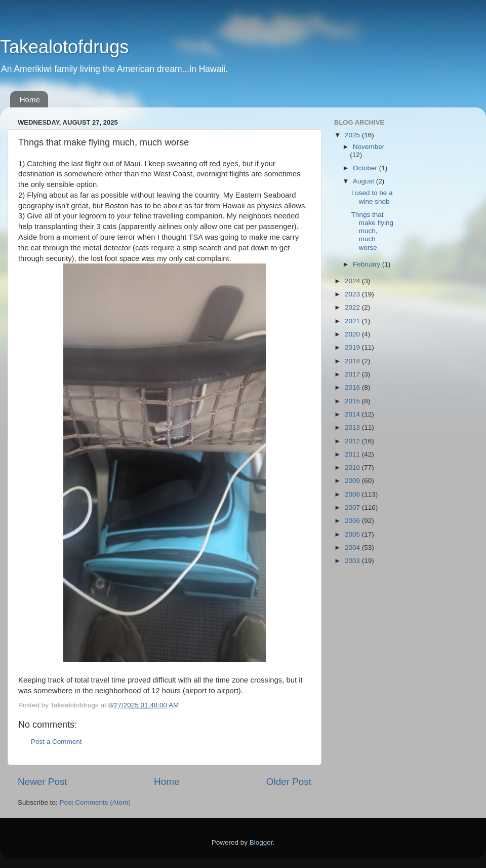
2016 (353, 387)
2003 (353, 561)
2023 (353, 294)
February (368, 264)
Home (30, 100)
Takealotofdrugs (64, 47)
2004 (353, 548)
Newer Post (43, 782)
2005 (353, 534)
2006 (353, 521)
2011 (353, 454)
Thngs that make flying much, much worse (372, 231)
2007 (353, 507)
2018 (353, 361)
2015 (353, 401)
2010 (353, 467)
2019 (353, 347)
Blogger (261, 842)
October (366, 168)
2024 (353, 281)
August (364, 181)
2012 (353, 441)
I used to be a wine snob (372, 197)
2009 (353, 481)
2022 (353, 307)
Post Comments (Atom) (95, 802)
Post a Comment (56, 742)
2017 (353, 374)
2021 (353, 321)
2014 (353, 414)
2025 (353, 135)
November (369, 147)
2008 (353, 494)
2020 (353, 334)
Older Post (289, 782)
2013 (353, 427)
